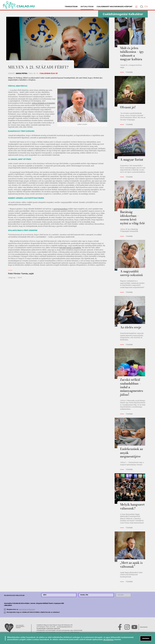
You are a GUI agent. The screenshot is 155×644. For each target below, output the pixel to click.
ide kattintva (108, 639)
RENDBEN (146, 638)
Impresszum (144, 627)
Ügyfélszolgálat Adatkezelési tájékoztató (48, 629)
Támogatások (71, 7)
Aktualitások (87, 7)
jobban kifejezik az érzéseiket (43, 103)
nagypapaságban (61, 209)
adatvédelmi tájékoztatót (27, 609)
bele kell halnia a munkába (70, 247)
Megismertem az (21, 609)
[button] (136, 7)
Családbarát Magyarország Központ (115, 7)
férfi (20, 278)
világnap (12, 278)
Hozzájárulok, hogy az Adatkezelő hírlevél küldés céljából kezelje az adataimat (33, 612)
